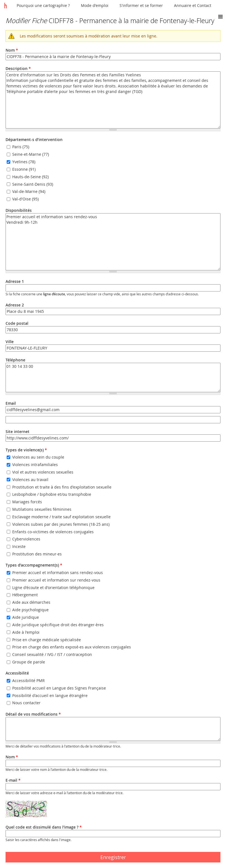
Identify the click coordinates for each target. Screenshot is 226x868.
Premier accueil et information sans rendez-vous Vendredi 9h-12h (113, 242)
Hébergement (25, 595)
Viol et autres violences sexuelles (43, 472)
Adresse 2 (15, 305)
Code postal (17, 323)
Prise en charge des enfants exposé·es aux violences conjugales (72, 647)
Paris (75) (21, 147)
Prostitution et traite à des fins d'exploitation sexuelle (62, 487)
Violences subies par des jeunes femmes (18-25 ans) (61, 524)
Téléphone (15, 360)
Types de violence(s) (26, 450)
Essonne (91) (24, 169)
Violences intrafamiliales (35, 465)
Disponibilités (19, 210)
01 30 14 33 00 (113, 378)
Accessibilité (17, 673)
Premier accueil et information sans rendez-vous (58, 573)
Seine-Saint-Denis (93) (33, 184)
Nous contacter (26, 703)
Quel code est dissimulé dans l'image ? (44, 827)
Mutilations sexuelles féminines (42, 509)
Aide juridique (26, 617)
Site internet (18, 432)
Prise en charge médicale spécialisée (47, 640)
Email (11, 403)
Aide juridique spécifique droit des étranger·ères (58, 625)
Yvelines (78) (24, 162)
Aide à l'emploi (26, 632)
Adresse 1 (15, 281)
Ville (10, 342)
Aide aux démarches (31, 602)
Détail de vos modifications (33, 714)
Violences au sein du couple (38, 457)
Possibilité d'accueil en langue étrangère (50, 695)
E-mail (13, 780)
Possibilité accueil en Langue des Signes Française (59, 688)
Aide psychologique (30, 610)
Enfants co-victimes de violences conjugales (53, 532)
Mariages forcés (27, 502)
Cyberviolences (26, 539)
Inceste (19, 547)
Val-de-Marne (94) (29, 192)
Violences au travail (30, 480)
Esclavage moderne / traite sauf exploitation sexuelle (61, 517)
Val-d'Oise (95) (25, 199)
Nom (12, 50)
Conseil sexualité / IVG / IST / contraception (52, 654)
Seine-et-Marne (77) (31, 154)
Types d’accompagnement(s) (34, 565)
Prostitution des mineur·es (37, 554)
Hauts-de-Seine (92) (30, 177)
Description (18, 68)
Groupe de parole (29, 662)
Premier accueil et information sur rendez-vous (56, 580)
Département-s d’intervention (34, 139)
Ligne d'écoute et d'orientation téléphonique (53, 588)
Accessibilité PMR (28, 680)
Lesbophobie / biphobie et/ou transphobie (52, 495)
